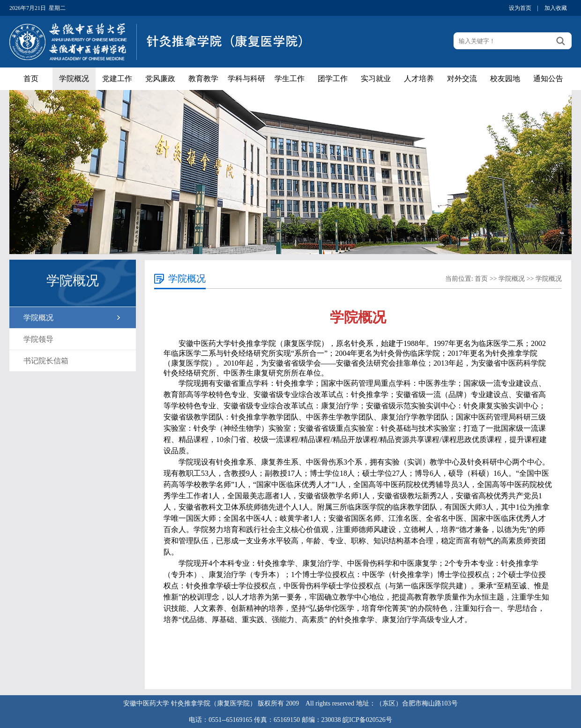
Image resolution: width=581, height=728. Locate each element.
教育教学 (203, 79)
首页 (31, 79)
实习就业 (376, 79)
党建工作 (117, 79)
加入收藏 (556, 8)
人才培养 (419, 79)
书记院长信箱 (46, 361)
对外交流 (462, 79)
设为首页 (520, 8)
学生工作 (290, 79)
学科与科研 (246, 79)
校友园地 (505, 79)
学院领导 (38, 339)
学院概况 (74, 79)
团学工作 (333, 79)
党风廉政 (160, 79)
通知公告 (548, 79)
